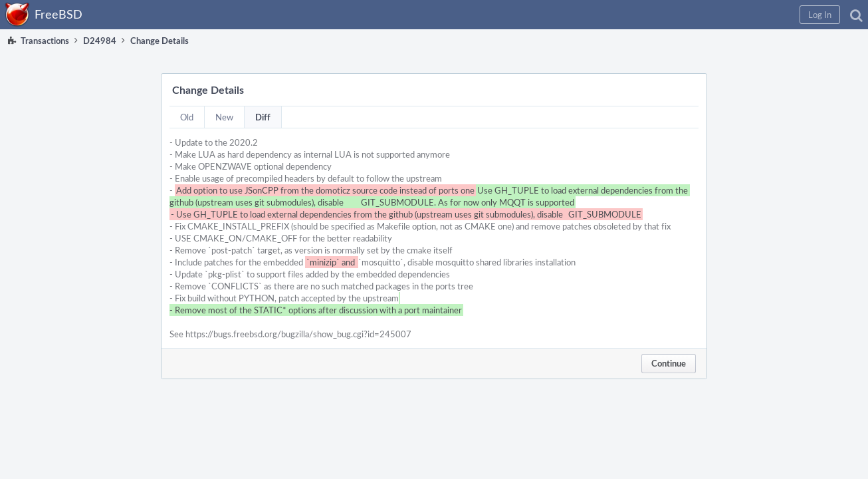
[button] (643, 15)
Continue (669, 363)
